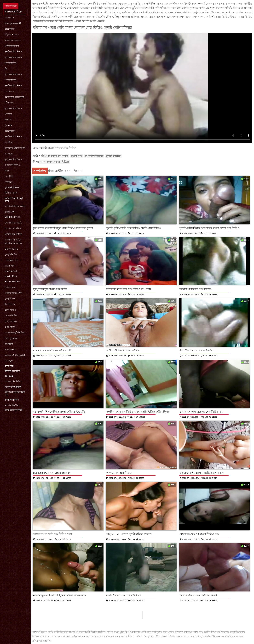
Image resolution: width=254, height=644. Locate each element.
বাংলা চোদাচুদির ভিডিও (15, 206)
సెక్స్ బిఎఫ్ (9, 376)
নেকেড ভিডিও (11, 316)
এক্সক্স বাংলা (10, 350)
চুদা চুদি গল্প (10, 299)
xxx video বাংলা (13, 282)
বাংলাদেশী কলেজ (94, 156)
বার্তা (7, 171)
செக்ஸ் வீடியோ (12, 405)
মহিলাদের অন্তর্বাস (12, 40)
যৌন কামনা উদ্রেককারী (15, 97)
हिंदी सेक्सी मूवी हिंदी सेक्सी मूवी (15, 393)
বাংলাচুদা (9, 344)
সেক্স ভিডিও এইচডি (14, 223)
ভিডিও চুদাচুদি (11, 193)
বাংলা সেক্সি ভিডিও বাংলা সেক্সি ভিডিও (13, 241)
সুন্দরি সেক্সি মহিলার (13, 52)
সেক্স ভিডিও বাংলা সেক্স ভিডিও (165, 12)
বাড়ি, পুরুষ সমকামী (13, 23)
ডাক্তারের (9, 154)
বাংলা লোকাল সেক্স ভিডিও (55, 162)
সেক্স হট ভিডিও (12, 249)
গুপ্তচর (8, 120)
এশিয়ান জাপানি (12, 46)
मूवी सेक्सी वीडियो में (12, 188)
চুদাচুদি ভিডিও (11, 255)
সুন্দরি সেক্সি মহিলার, (14, 74)
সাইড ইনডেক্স (11, 6)
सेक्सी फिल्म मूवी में (12, 400)
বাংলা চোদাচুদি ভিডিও (15, 333)
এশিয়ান (8, 114)
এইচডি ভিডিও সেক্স (14, 293)
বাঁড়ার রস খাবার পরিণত (15, 148)
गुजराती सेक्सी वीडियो (13, 387)
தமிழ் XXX (10, 212)
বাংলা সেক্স (10, 18)
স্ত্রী (6, 69)
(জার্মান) (8, 125)
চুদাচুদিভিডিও (11, 321)
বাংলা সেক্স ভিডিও (13, 228)
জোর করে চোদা (12, 260)
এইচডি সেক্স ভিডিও (14, 234)
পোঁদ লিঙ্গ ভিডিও (12, 165)
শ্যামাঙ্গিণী (9, 176)
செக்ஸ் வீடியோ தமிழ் (15, 355)
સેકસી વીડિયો (11, 276)
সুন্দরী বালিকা (11, 63)
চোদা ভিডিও (10, 310)
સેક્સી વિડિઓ (11, 271)
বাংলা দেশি (10, 266)
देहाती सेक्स (9, 366)
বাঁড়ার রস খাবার (12, 35)
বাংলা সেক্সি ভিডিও (13, 382)
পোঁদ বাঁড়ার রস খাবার (57, 156)
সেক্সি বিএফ (10, 327)
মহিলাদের (9, 103)
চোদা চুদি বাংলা (12, 338)
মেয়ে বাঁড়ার (10, 29)
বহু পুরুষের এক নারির (130, 4)
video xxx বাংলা (13, 217)
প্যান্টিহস (9, 142)
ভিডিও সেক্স (10, 287)
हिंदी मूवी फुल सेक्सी (12, 371)
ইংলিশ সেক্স (10, 304)
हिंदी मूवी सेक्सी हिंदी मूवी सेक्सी (14, 200)
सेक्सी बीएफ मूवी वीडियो (14, 410)
